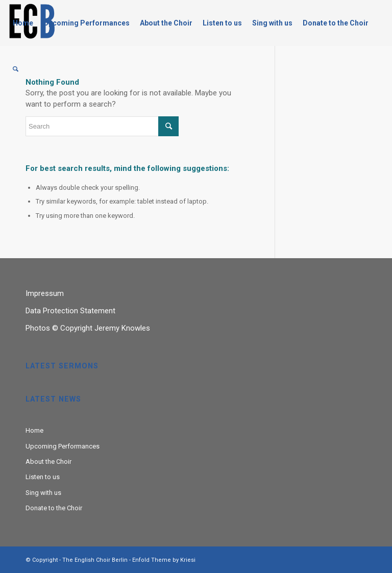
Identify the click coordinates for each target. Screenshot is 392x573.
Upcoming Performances (63, 446)
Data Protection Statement (70, 311)
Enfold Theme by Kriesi (164, 560)
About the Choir (48, 462)
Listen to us (43, 477)
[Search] (16, 69)
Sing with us (43, 493)
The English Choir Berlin (95, 560)
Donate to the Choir (54, 508)
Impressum (45, 293)
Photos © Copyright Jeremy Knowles (88, 328)
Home (34, 430)
